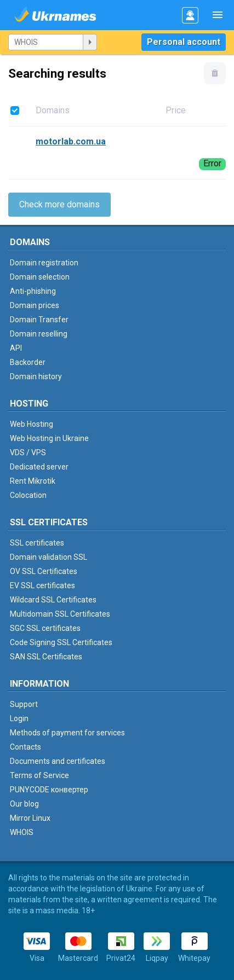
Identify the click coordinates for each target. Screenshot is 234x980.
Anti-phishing (33, 291)
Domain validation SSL (48, 557)
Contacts (25, 747)
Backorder (28, 362)
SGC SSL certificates (45, 628)
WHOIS (22, 832)
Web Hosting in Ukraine (49, 438)
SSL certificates (37, 543)
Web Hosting (32, 424)
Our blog (24, 804)
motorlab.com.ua (71, 141)
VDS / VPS (28, 453)
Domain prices (35, 305)
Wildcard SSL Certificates (53, 600)
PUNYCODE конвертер (49, 790)
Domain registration (44, 263)
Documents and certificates (58, 761)
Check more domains (59, 204)
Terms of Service (39, 775)
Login (19, 718)
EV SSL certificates (42, 585)
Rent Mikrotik (33, 481)
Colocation (28, 495)
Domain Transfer (39, 320)
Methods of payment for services (67, 733)
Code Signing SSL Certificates (61, 642)
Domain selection (40, 277)
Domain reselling (39, 334)
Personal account (184, 42)
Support (24, 704)
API (16, 348)
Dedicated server (39, 467)
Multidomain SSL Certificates (60, 614)
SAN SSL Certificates (46, 657)
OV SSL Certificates (44, 571)
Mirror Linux (30, 818)
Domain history (36, 376)
